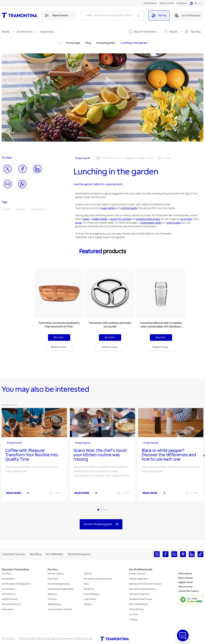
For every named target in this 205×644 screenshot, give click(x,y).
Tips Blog (195, 32)
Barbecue (52, 594)
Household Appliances (59, 584)
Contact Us (182, 3)
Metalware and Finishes (141, 599)
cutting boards (129, 208)
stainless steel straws (148, 219)
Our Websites (54, 554)
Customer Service (13, 554)
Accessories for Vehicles (60, 609)
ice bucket (186, 219)
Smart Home (90, 599)
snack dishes (108, 208)
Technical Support (79, 554)
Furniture (52, 599)
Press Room (7, 609)
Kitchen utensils (56, 574)
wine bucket (174, 223)
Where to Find (167, 3)
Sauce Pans (53, 579)
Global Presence (10, 599)
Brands (173, 32)
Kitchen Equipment (139, 579)
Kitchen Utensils (137, 574)
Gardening (89, 589)
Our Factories (8, 589)
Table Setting (54, 604)
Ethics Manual (185, 574)
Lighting (88, 574)
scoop (79, 223)
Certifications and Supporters (16, 584)
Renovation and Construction (98, 579)
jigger (86, 219)
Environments (25, 32)
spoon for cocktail (120, 219)
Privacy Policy (8, 639)
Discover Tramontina (145, 32)
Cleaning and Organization (61, 589)
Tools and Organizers (140, 594)
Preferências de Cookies (31, 639)
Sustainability (8, 579)
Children (88, 604)
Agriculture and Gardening (142, 589)
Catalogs (133, 620)
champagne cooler (151, 223)
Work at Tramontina (11, 604)
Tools (86, 584)
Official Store (150, 3)
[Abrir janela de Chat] (183, 635)
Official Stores (9, 594)
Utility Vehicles (137, 609)
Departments (60, 15)
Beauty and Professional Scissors (145, 584)
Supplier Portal (185, 582)
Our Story (6, 574)
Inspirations (47, 32)
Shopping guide (83, 158)
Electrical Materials (139, 604)
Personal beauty (92, 594)
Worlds (6, 32)
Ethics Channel (185, 578)
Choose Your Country (188, 591)
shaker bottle (100, 219)
